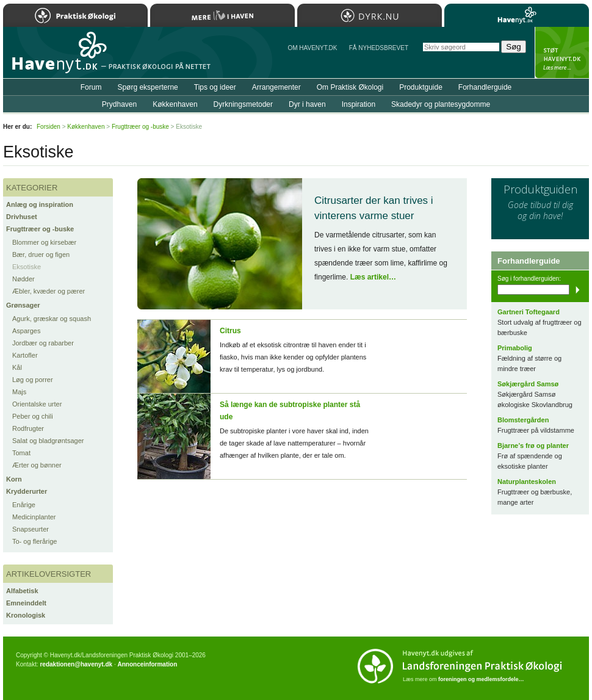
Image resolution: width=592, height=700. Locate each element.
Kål (17, 367)
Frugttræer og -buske (40, 229)
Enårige (24, 505)
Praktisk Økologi (75, 15)
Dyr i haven (307, 104)
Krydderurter (27, 491)
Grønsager (23, 305)
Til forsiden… (56, 57)
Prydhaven (119, 104)
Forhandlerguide (485, 87)
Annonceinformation (147, 664)
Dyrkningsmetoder (243, 104)
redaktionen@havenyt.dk (76, 664)
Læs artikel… (373, 277)
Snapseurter (31, 529)
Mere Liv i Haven (222, 15)
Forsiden (49, 127)
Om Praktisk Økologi (350, 87)
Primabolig (515, 348)
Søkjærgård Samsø (528, 384)
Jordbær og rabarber (43, 343)
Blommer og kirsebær (44, 242)
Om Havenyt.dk (312, 48)
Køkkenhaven (175, 104)
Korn (14, 479)
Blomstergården (523, 420)
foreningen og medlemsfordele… (481, 679)
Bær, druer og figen (41, 254)
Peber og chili (33, 416)
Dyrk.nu (370, 15)
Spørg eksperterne (147, 87)
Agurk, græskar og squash (52, 319)
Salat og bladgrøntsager (48, 441)
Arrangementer (276, 87)
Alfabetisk (22, 591)
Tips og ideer (215, 87)
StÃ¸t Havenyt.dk (562, 52)
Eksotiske (27, 267)
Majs (19, 392)
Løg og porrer (33, 380)
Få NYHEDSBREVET (379, 48)
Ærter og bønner (37, 465)
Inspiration (359, 104)
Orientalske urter (37, 404)
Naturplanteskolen (527, 482)
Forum (91, 87)
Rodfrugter (28, 428)
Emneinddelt (26, 603)
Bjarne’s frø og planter (533, 446)
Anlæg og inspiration (40, 204)
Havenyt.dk (517, 15)
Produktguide (421, 87)
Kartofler (25, 355)
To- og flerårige (34, 541)
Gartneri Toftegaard (529, 312)
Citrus (230, 331)
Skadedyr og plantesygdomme (441, 104)
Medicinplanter (34, 517)
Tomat (21, 453)
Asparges (26, 331)
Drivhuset (22, 217)
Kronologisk (26, 615)
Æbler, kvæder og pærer (49, 291)
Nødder (23, 279)
